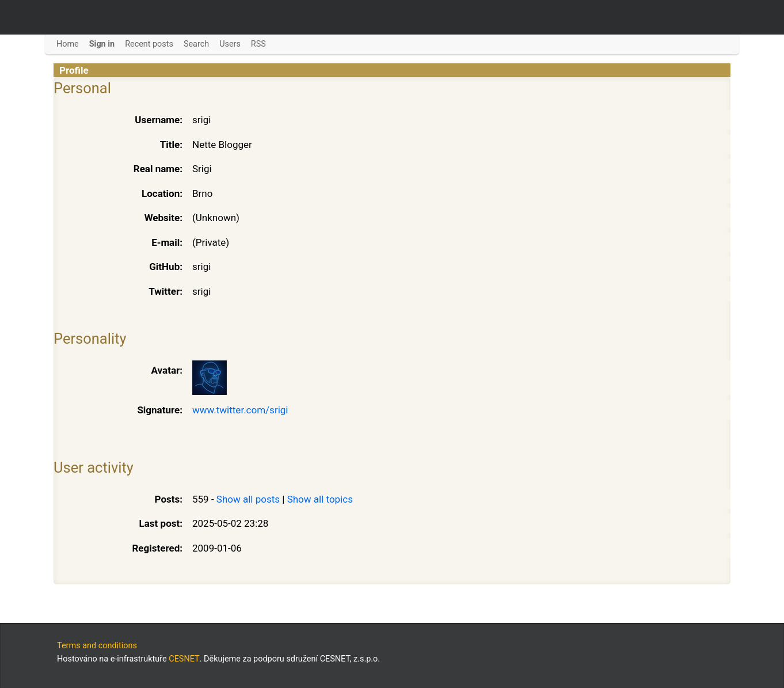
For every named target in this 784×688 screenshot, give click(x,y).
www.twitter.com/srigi (240, 410)
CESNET (184, 659)
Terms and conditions (97, 646)
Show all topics (320, 499)
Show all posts (248, 499)
